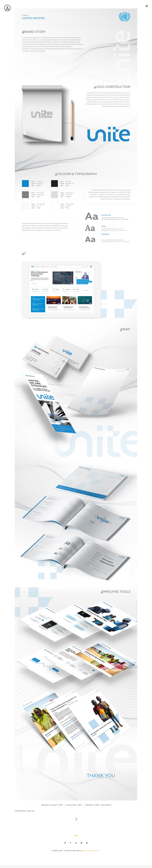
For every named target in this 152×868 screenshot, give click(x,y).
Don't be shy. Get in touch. (91, 851)
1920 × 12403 (77, 805)
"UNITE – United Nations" (103, 805)
